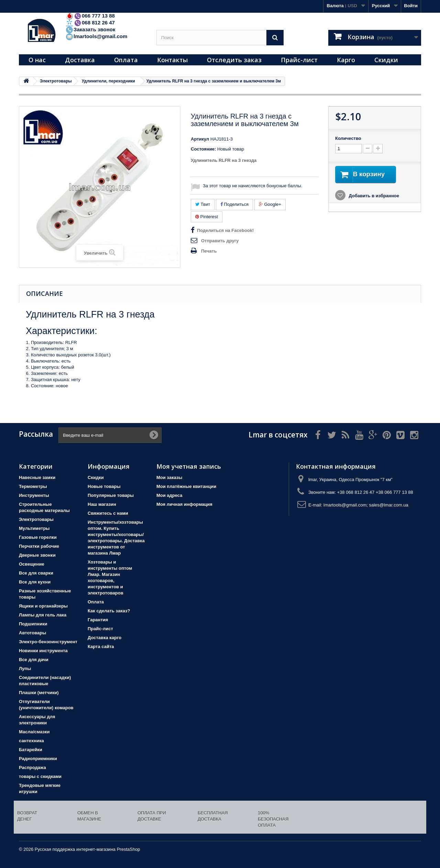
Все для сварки (36, 573)
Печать (209, 251)
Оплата (126, 60)
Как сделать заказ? (109, 611)
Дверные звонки (37, 555)
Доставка (80, 60)
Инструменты (34, 495)
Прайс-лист (299, 60)
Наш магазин (102, 504)
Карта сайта (101, 647)
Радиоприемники (38, 759)
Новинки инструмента (43, 651)
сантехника (31, 741)
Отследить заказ (234, 60)
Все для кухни (35, 582)
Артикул (200, 139)
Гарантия (98, 620)
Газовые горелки (38, 537)
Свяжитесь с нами (108, 513)
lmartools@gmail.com (96, 36)
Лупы (25, 669)
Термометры (33, 486)
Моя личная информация (184, 504)
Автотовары (32, 633)
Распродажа (32, 767)
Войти (411, 6)
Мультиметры (34, 528)
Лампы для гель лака (43, 615)
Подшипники (33, 624)
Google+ (270, 204)
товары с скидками (40, 776)
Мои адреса (169, 495)
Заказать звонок (90, 29)
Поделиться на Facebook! (225, 230)
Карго (346, 60)
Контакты (172, 60)
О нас (37, 60)
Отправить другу (220, 241)
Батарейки (31, 750)
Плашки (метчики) (39, 693)
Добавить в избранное (373, 196)
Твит (203, 204)
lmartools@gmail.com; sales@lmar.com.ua (366, 505)
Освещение (32, 564)
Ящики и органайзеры (43, 606)
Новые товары (104, 486)
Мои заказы (169, 477)
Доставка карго (104, 638)
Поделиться (234, 204)
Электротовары (36, 519)
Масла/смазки (34, 732)
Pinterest (207, 217)
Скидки (386, 60)
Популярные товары (111, 495)
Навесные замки (37, 477)
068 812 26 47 (90, 23)
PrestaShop (129, 849)
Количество (348, 138)
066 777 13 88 (90, 16)
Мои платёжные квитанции (186, 486)
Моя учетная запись (189, 466)
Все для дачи (34, 660)
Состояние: (203, 149)
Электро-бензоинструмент (48, 642)
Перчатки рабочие (39, 546)
